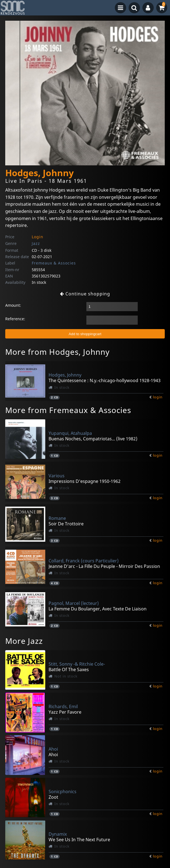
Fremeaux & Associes (54, 263)
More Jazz (24, 641)
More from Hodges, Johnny (57, 352)
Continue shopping (85, 294)
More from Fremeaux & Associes (68, 410)
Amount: (13, 305)
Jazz (36, 243)
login (158, 397)
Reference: (15, 319)
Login (38, 237)
